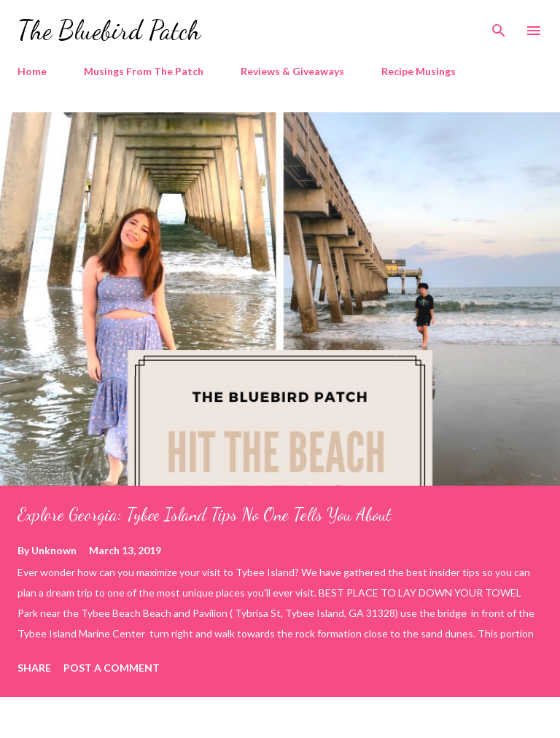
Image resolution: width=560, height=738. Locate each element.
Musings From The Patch (144, 71)
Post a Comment (112, 668)
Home (32, 71)
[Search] (499, 26)
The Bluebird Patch (109, 30)
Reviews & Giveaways (292, 71)
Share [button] (34, 668)
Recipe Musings (419, 71)
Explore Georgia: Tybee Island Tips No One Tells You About (205, 514)
